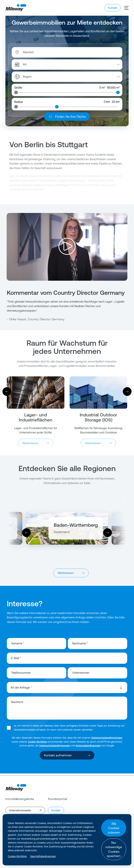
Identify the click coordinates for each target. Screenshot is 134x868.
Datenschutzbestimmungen (107, 739)
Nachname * (80, 645)
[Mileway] (16, 8)
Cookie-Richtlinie (37, 743)
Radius (19, 104)
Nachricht (17, 704)
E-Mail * (16, 660)
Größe (18, 89)
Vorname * (18, 645)
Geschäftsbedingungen (43, 856)
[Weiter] (127, 393)
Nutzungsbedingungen (88, 747)
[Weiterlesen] (36, 396)
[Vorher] (7, 393)
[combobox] (41, 54)
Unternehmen (81, 675)
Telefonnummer (21, 675)
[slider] (16, 94)
